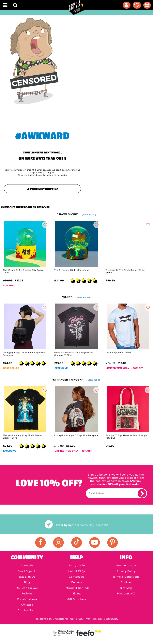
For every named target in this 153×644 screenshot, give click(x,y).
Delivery (77, 582)
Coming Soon (27, 610)
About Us (27, 565)
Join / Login (77, 565)
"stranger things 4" (77, 380)
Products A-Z (126, 593)
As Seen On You (27, 588)
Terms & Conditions (126, 577)
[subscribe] (142, 493)
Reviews (27, 593)
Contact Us (77, 577)
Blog (27, 582)
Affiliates (27, 605)
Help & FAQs (77, 571)
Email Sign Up (27, 571)
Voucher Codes (126, 565)
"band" (76, 297)
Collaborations (27, 599)
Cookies (126, 582)
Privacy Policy (126, 571)
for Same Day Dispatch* (76, 525)
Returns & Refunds (77, 588)
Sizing (76, 593)
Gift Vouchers (77, 599)
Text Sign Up (27, 577)
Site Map (126, 588)
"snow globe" (77, 214)
